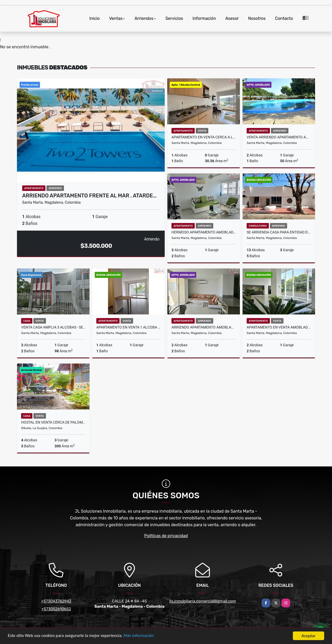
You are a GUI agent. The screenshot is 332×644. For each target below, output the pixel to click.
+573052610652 (56, 609)
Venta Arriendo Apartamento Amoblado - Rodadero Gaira (279, 137)
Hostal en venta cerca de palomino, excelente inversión (53, 422)
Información (204, 18)
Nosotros (257, 18)
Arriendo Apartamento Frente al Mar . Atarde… (89, 196)
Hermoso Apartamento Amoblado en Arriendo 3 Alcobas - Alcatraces (204, 232)
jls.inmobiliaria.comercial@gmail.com (203, 601)
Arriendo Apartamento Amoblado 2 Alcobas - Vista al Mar (204, 327)
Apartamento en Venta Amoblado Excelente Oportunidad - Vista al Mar (279, 327)
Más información (139, 636)
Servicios (174, 18)
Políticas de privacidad (166, 536)
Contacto (284, 18)
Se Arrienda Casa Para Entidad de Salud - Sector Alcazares (279, 232)
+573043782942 (56, 601)
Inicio (94, 18)
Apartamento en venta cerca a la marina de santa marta (204, 137)
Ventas (116, 18)
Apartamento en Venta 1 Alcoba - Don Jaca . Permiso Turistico (128, 327)
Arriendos (144, 18)
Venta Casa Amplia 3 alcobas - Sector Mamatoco (53, 327)
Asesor (232, 18)
